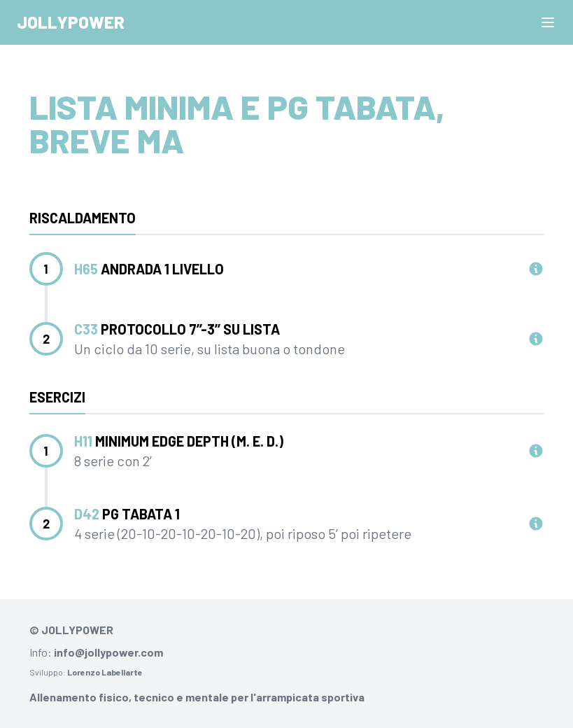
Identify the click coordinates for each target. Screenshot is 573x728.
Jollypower (71, 22)
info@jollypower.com (108, 652)
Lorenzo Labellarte (105, 672)
